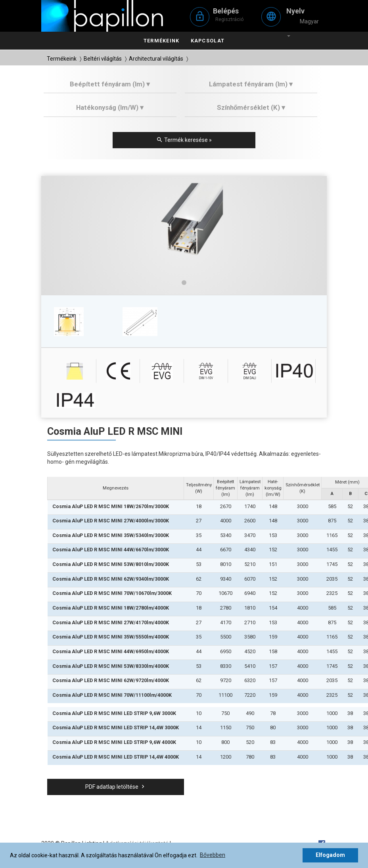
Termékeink (162, 41)
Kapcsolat (208, 41)
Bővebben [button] (213, 855)
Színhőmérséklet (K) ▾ (251, 107)
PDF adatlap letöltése (116, 787)
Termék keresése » (184, 140)
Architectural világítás (156, 59)
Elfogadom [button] (330, 855)
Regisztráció (230, 19)
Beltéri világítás (103, 59)
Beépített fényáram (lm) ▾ (110, 84)
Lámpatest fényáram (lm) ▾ (251, 84)
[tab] (110, 87)
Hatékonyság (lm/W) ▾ (110, 107)
